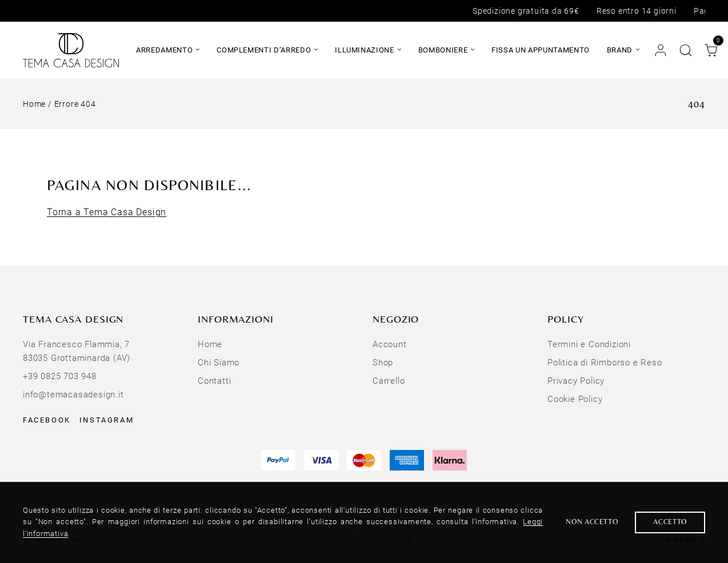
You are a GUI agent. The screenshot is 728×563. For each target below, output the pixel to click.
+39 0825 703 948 (60, 376)
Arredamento (164, 50)
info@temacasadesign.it (73, 395)
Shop (383, 363)
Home (34, 104)
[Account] (661, 50)
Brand (620, 50)
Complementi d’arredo (264, 50)
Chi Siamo (219, 363)
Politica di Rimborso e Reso (605, 363)
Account (390, 344)
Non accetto (592, 522)
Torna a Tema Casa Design (107, 212)
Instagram (107, 420)
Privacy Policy (576, 381)
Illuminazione (364, 50)
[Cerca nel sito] (686, 50)
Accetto (670, 522)
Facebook (47, 420)
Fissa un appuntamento (541, 50)
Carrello (389, 381)
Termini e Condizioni (589, 344)
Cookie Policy (575, 399)
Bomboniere (443, 50)
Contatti (214, 381)
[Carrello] (711, 50)
